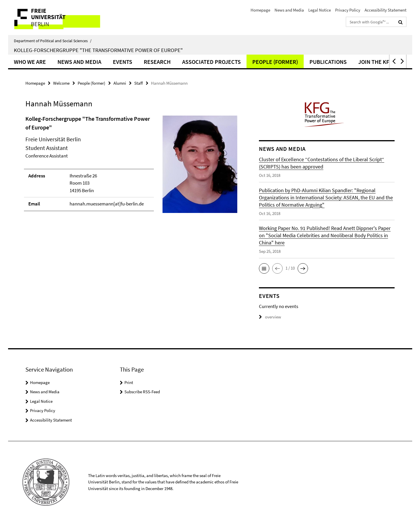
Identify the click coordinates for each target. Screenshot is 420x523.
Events (123, 62)
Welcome (61, 83)
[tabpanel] (131, 167)
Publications (328, 62)
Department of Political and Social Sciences (53, 41)
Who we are (30, 62)
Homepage (260, 10)
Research (157, 62)
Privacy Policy (348, 10)
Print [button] (129, 382)
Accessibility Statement (386, 10)
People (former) (275, 62)
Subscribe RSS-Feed (142, 392)
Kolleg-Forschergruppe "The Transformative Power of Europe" (98, 50)
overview (270, 317)
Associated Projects (211, 62)
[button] (393, 61)
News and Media (289, 10)
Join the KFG (376, 62)
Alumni (120, 83)
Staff (139, 83)
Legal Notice (320, 10)
